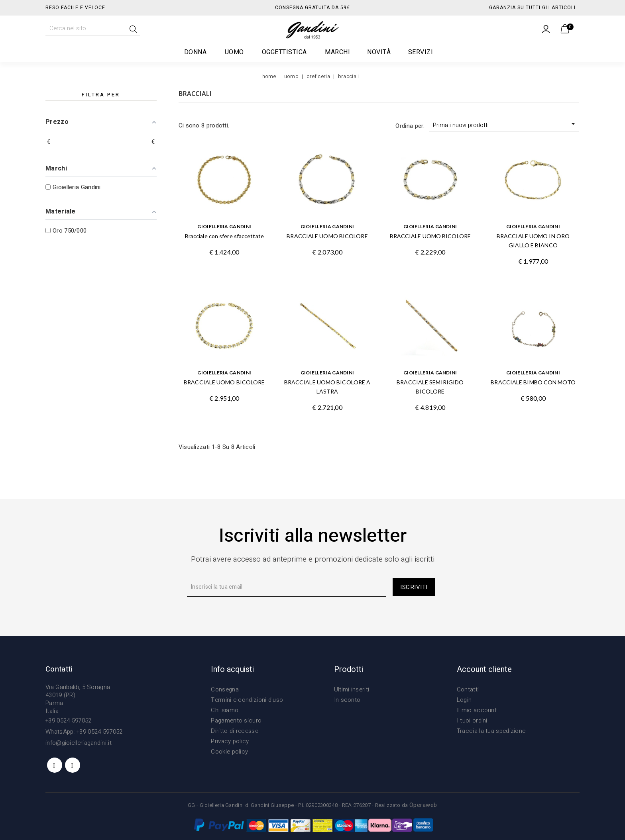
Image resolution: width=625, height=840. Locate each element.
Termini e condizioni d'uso (247, 700)
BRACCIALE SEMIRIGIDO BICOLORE (430, 387)
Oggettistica (285, 52)
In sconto (347, 700)
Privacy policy (230, 741)
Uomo (235, 52)
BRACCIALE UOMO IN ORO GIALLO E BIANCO (533, 241)
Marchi (337, 52)
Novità (379, 52)
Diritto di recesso (235, 731)
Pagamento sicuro (236, 721)
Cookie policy (229, 752)
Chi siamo (225, 710)
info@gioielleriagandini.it (79, 743)
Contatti (468, 689)
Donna (196, 52)
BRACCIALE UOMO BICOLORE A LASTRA (327, 387)
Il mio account (477, 710)
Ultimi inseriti (352, 689)
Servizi (421, 52)
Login (464, 700)
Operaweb (423, 805)
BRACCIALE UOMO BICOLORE (327, 236)
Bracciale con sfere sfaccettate (224, 236)
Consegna (225, 689)
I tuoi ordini (472, 721)
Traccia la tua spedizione (491, 731)
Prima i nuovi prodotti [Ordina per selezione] (505, 125)
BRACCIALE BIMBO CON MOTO (533, 382)
